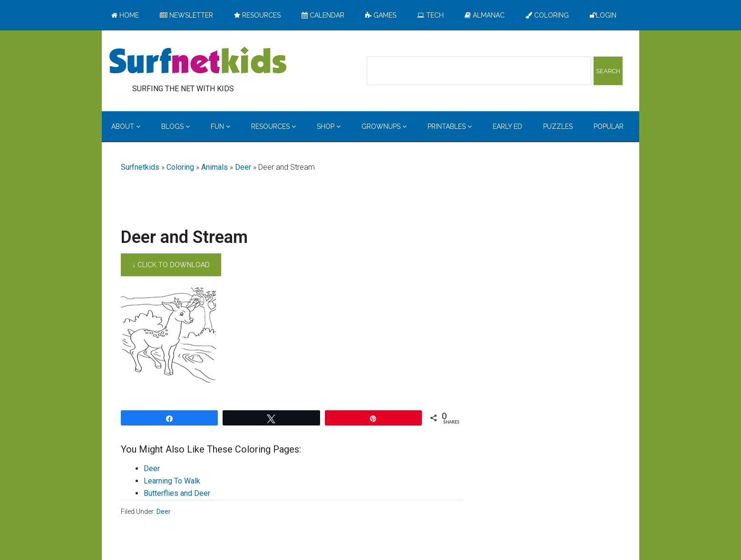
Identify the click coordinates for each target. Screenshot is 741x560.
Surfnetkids (140, 167)
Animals (214, 167)
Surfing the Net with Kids (198, 61)
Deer (243, 167)
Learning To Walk (172, 481)
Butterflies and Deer (177, 493)
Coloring (180, 167)
